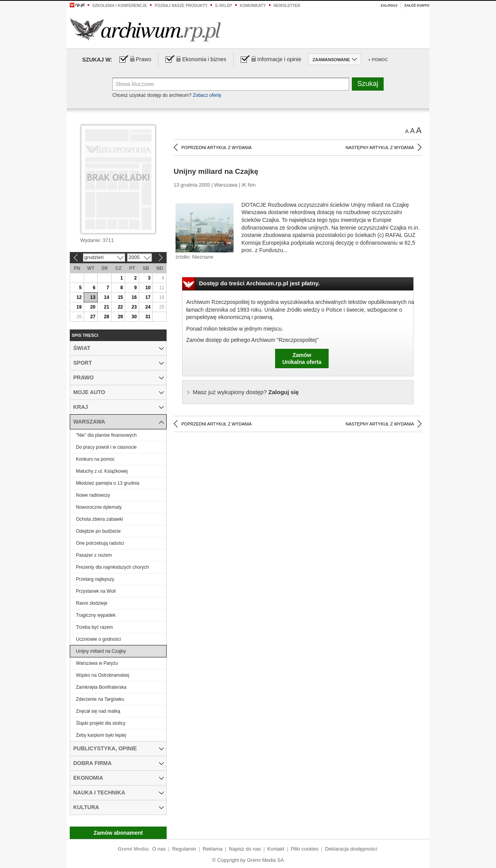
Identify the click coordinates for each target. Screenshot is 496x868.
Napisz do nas (245, 849)
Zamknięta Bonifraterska (101, 687)
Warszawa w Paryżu (97, 663)
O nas (159, 849)
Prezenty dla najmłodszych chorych (112, 567)
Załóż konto (417, 5)
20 (93, 307)
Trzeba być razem (95, 627)
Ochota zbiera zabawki (99, 519)
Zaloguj (389, 5)
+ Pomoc (378, 60)
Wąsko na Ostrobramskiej (102, 675)
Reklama (213, 849)
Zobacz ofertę (207, 95)
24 (148, 307)
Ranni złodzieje (92, 603)
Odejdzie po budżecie (98, 531)
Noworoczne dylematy (99, 507)
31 (148, 317)
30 (134, 317)
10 (148, 288)
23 (134, 307)
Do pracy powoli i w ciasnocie (106, 447)
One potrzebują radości (100, 543)
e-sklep (223, 6)
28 (106, 317)
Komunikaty (253, 6)
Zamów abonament (118, 833)
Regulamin (184, 849)
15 (120, 297)
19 (79, 307)
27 (93, 317)
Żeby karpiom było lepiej (101, 735)
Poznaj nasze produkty (181, 6)
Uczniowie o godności (98, 639)
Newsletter (287, 6)
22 (120, 307)
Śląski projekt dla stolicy (101, 723)
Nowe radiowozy (93, 495)
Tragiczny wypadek (96, 615)
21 (106, 307)
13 (93, 297)
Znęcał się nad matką (98, 711)
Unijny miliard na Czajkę (101, 651)
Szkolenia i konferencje (120, 6)
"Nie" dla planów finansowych (106, 435)
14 (106, 297)
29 (120, 317)
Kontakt (276, 849)
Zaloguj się (246, 392)
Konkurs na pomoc (95, 459)
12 (79, 297)
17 (148, 297)
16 (134, 297)
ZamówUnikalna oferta (302, 359)
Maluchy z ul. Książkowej (102, 471)
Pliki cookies (305, 849)
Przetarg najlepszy (95, 579)
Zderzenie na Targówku (100, 699)
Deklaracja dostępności (351, 849)
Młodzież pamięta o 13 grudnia (108, 483)
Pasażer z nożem (94, 555)
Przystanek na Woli (96, 591)
